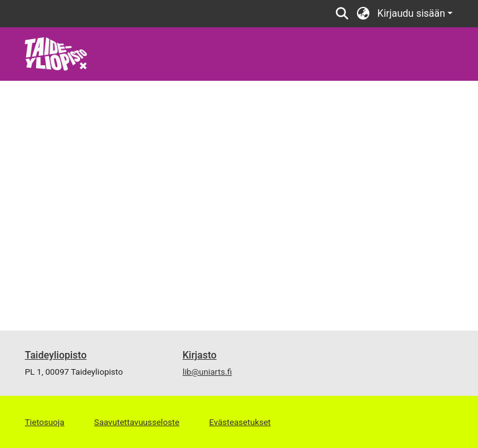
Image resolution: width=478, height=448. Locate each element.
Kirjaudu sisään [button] (413, 13)
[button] (342, 14)
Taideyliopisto (56, 355)
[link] (56, 53)
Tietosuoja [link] (45, 422)
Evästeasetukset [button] (240, 422)
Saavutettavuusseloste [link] (137, 422)
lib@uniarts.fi (207, 372)
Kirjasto (200, 355)
